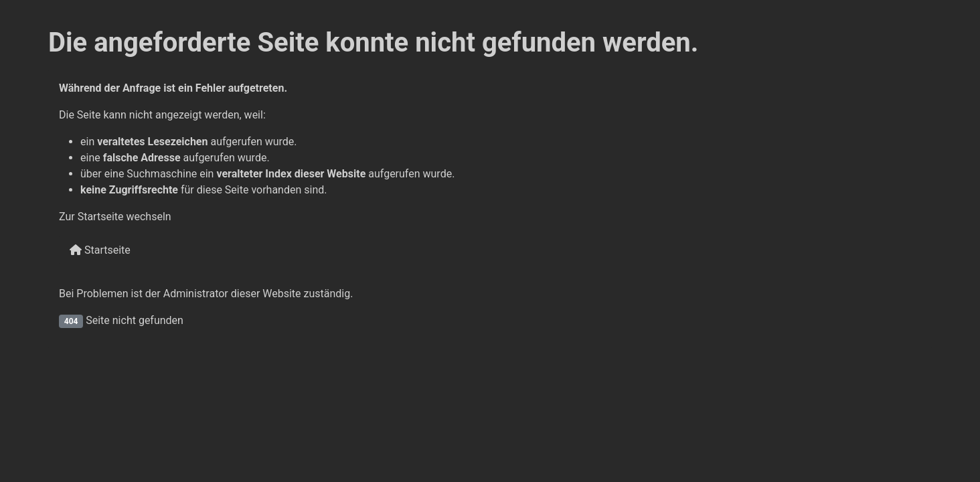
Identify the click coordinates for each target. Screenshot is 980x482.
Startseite (100, 250)
